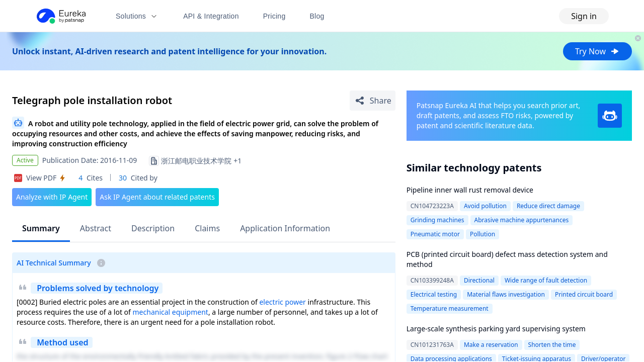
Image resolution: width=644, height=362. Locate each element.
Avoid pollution (485, 206)
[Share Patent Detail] (373, 101)
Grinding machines (437, 220)
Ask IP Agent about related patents (157, 197)
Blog (317, 16)
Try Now (597, 51)
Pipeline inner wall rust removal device (470, 190)
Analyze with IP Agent (52, 197)
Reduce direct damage (548, 206)
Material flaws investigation (506, 294)
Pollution (482, 234)
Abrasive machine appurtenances (522, 220)
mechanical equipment (171, 312)
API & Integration (211, 16)
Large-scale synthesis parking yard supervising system (496, 329)
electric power (282, 302)
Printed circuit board (584, 294)
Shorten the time (552, 345)
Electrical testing (434, 294)
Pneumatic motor (435, 234)
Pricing (274, 16)
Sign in (584, 16)
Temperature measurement (450, 308)
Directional (479, 280)
